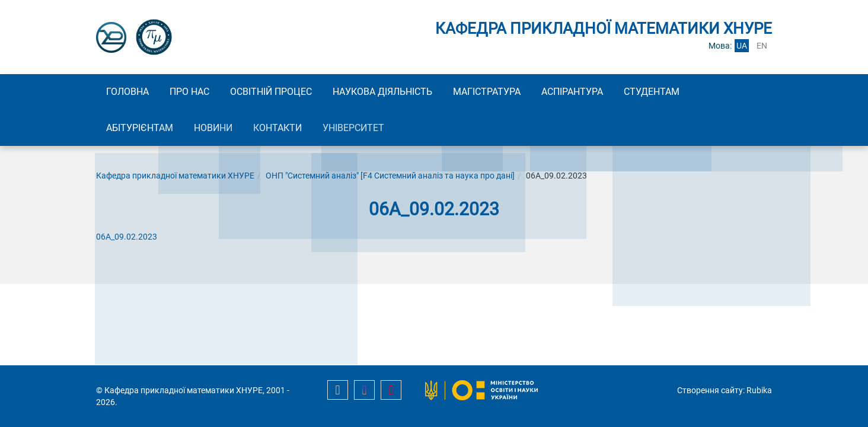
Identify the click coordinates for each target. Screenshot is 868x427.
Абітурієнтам (143, 130)
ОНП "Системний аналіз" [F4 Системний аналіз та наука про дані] (390, 179)
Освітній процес (288, 92)
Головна (131, 92)
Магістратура (516, 92)
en (762, 46)
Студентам (694, 92)
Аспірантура (608, 92)
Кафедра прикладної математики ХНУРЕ (175, 179)
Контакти (294, 130)
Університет (376, 130)
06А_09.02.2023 (127, 240)
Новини (223, 130)
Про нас (200, 92)
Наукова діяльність (406, 92)
